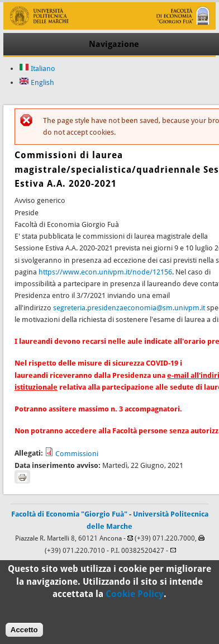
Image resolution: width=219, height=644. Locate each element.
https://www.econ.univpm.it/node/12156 (105, 272)
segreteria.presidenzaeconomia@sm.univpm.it (129, 308)
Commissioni (77, 454)
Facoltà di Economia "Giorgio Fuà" (69, 514)
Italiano (37, 68)
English (37, 82)
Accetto (24, 633)
